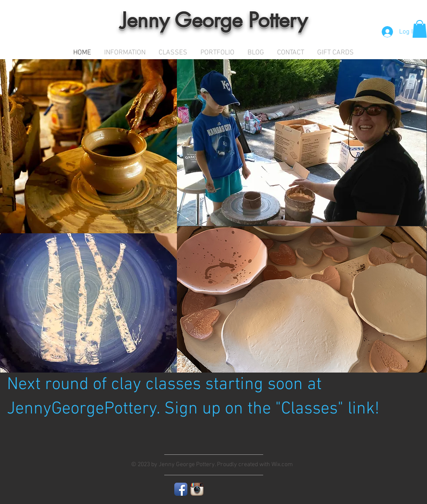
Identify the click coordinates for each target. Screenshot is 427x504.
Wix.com (282, 465)
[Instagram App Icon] (197, 489)
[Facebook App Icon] (181, 489)
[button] (420, 29)
